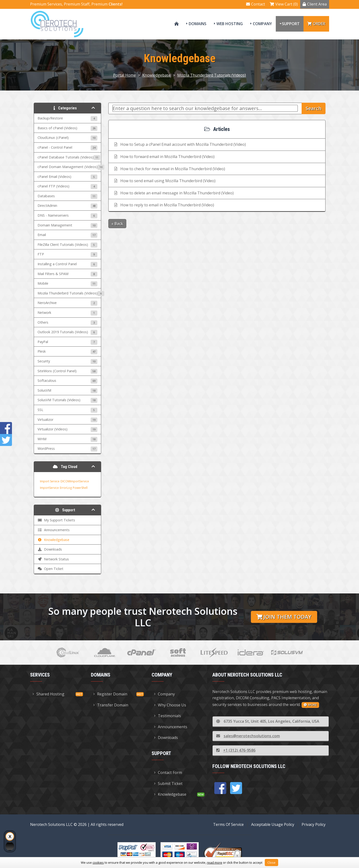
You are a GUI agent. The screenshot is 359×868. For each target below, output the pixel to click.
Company (262, 24)
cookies (98, 862)
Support (291, 24)
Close (271, 862)
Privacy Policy (314, 824)
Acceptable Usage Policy (273, 824)
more (310, 705)
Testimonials (168, 716)
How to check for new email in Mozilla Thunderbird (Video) (169, 169)
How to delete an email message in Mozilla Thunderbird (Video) (174, 193)
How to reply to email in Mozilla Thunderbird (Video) (164, 205)
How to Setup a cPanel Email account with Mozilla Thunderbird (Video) (180, 144)
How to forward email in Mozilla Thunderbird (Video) (164, 157)
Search (314, 108)
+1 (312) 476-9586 (236, 750)
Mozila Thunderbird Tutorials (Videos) (212, 75)
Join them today (284, 617)
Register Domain (110, 694)
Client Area (315, 4)
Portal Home (124, 75)
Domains (198, 24)
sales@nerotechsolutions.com (248, 736)
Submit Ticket (168, 783)
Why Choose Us (170, 705)
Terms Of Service (228, 824)
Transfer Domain (111, 705)
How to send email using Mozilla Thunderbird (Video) (164, 181)
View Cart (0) (284, 4)
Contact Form (168, 772)
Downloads (166, 738)
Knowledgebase (157, 75)
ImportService (49, 488)
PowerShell (80, 488)
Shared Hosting (48, 694)
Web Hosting (230, 24)
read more (215, 862)
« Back (117, 224)
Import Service (50, 481)
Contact (256, 4)
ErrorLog (66, 488)
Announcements (171, 727)
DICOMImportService (75, 481)
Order (316, 24)
